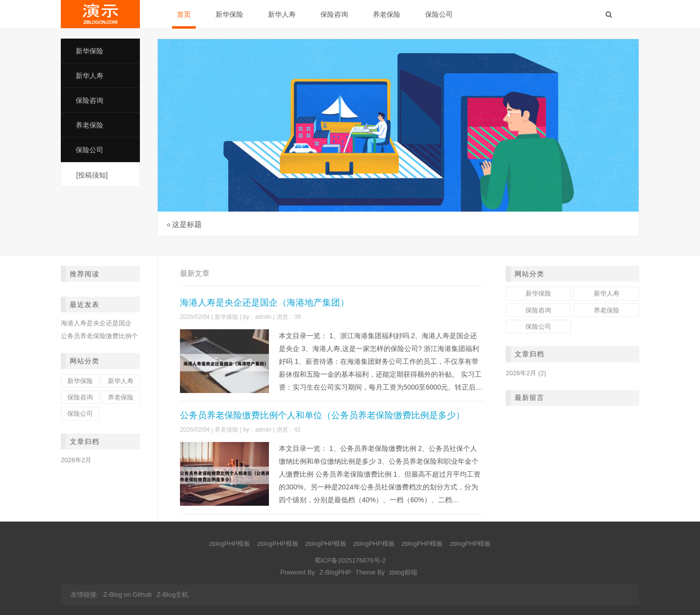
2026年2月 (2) (526, 373)
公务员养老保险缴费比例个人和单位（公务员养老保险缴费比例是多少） (322, 415)
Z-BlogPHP (335, 572)
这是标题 (187, 224)
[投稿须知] (92, 175)
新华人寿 (282, 14)
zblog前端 (403, 572)
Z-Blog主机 (173, 594)
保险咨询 (334, 14)
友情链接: (85, 594)
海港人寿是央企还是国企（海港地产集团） (264, 303)
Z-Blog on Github (128, 594)
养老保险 (387, 14)
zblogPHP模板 (230, 544)
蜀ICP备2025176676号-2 (350, 560)
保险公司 (439, 14)
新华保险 (229, 14)
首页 (184, 14)
